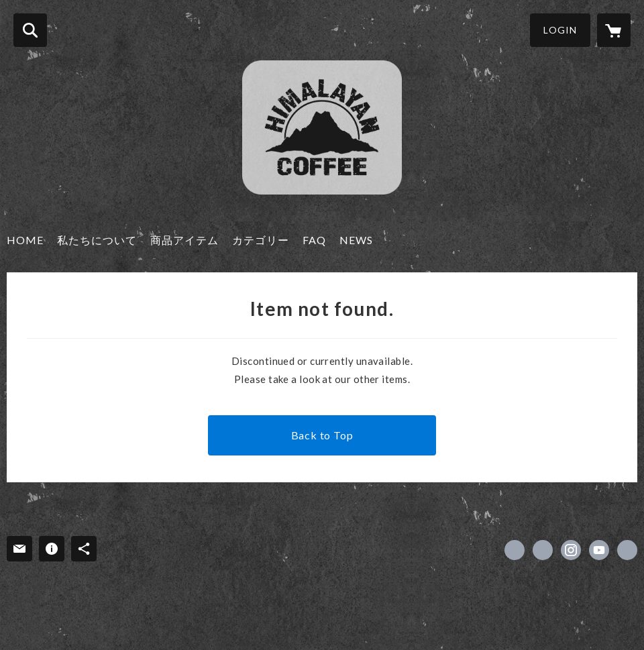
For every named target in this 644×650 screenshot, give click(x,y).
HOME (25, 240)
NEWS (356, 240)
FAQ (314, 240)
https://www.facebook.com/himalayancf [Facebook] (515, 550)
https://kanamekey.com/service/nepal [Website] (627, 550)
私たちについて (97, 240)
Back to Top (322, 435)
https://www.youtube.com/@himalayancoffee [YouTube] (599, 550)
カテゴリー (261, 240)
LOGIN (560, 30)
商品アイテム (184, 240)
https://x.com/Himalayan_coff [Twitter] (543, 550)
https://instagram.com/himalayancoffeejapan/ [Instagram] (571, 550)
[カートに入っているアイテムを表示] (614, 30)
